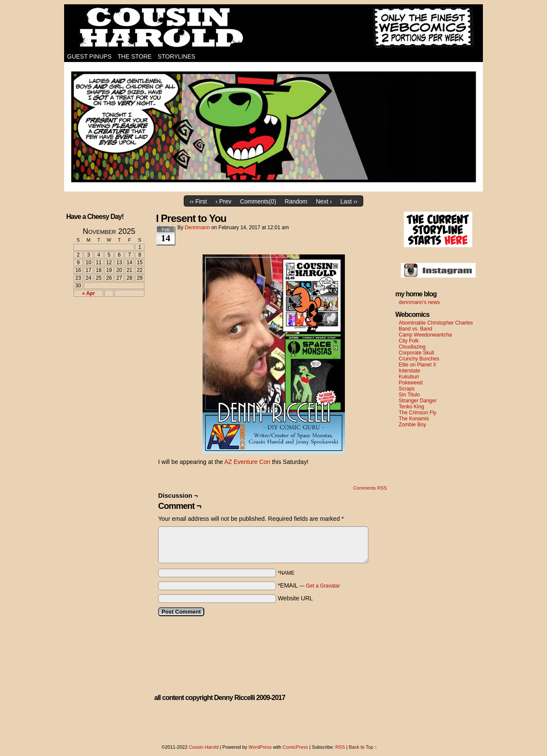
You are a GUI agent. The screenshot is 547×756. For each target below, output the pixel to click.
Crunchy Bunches (419, 359)
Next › (324, 201)
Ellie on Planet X (418, 365)
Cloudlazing (412, 347)
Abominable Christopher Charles (436, 323)
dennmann (197, 227)
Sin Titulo (409, 395)
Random (296, 201)
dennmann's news (419, 302)
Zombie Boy (412, 425)
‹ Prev (223, 201)
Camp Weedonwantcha (425, 335)
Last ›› (349, 201)
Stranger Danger (418, 401)
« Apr (88, 293)
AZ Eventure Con (247, 462)
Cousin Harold (273, 28)
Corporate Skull (416, 353)
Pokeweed (411, 383)
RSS (340, 747)
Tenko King (411, 407)
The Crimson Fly (418, 413)
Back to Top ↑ (363, 747)
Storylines (176, 56)
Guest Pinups (89, 56)
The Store (135, 56)
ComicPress (295, 747)
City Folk (409, 341)
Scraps (407, 389)
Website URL (295, 598)
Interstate (409, 371)
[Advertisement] (104, 335)
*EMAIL (309, 585)
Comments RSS (370, 488)
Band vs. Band (415, 329)
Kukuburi (409, 377)
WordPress (260, 747)
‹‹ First (198, 201)
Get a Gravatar (323, 586)
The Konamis (414, 419)
